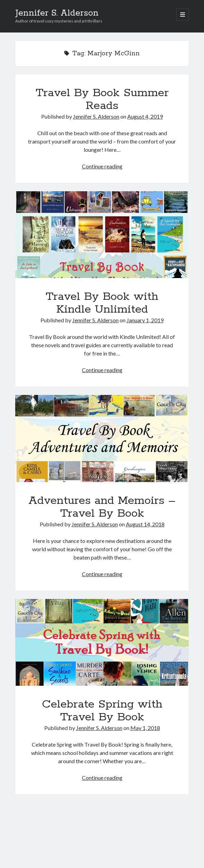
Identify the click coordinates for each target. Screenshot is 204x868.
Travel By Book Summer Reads (102, 99)
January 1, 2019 (145, 320)
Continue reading (102, 166)
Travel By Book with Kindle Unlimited (102, 235)
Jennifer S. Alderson (57, 13)
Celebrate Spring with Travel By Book (102, 642)
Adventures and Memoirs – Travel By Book (102, 438)
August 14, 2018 (145, 524)
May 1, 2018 (145, 728)
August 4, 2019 (145, 116)
